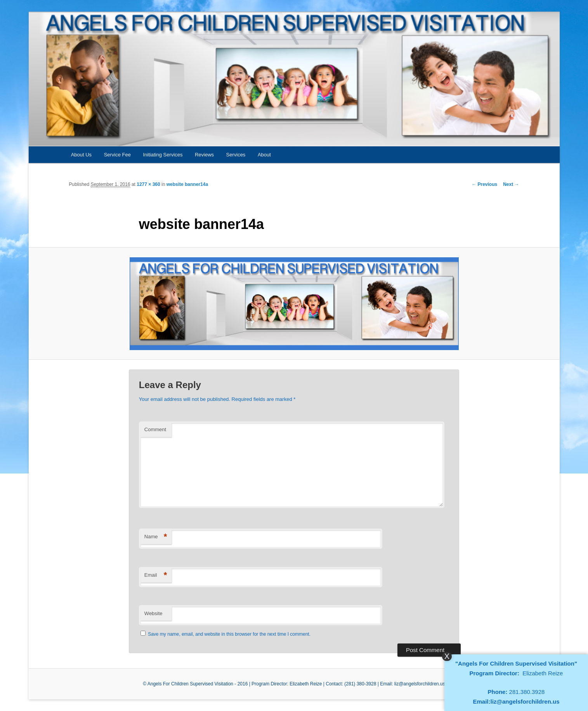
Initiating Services (163, 155)
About (264, 155)
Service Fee (117, 155)
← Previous (484, 184)
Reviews (204, 155)
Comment (155, 429)
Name (156, 537)
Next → (511, 184)
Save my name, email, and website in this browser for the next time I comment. (229, 634)
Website (154, 613)
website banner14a (187, 184)
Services (236, 155)
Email (156, 575)
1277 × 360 (148, 184)
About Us (81, 155)
